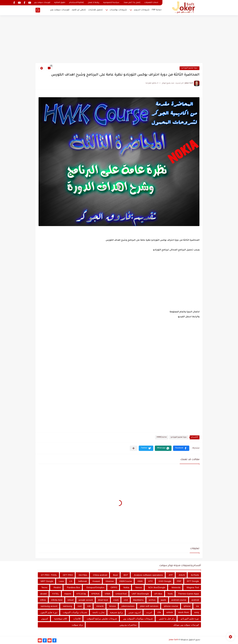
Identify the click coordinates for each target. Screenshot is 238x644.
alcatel (43, 594)
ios (198, 606)
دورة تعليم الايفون (49, 612)
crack (116, 600)
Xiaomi (68, 594)
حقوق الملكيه (60, 3)
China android (100, 575)
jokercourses (128, 606)
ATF (171, 575)
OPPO (114, 587)
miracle (100, 606)
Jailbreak (82, 581)
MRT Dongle (47, 581)
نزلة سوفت (77, 625)
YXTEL (56, 594)
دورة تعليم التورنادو (190, 68)
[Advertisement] (119, 39)
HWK (140, 581)
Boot (115, 575)
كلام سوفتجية (61, 619)
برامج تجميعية (116, 612)
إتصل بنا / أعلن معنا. (132, 3)
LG (71, 581)
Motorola (176, 587)
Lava (61, 581)
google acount (86, 600)
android (195, 600)
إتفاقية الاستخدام (76, 3)
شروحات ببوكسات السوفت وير (138, 619)
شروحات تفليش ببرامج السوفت (102, 619)
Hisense (110, 581)
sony (197, 612)
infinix (43, 600)
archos (152, 600)
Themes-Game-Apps (188, 594)
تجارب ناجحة (99, 612)
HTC (151, 581)
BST (126, 575)
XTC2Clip (81, 594)
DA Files (83, 575)
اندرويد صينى (134, 612)
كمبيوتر (45, 619)
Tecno (44, 587)
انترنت (149, 612)
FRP (179, 581)
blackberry (138, 600)
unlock (169, 612)
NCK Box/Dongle (157, 587)
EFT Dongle (193, 581)
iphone (187, 606)
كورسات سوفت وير (42, 3)
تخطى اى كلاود (79, 10)
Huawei (96, 581)
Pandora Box (74, 587)
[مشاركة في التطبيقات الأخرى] (133, 448)
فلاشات (77, 619)
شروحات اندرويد (142, 10)
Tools (170, 594)
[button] (181, 448)
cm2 (126, 600)
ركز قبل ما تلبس (167, 619)
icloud (71, 600)
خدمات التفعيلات (151, 3)
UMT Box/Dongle (140, 594)
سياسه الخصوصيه (111, 3)
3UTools (195, 575)
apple (163, 600)
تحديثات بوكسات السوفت (75, 612)
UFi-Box (158, 594)
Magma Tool (193, 587)
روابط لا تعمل (93, 3)
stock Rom (184, 612)
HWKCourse (162, 437)
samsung (67, 606)
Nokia (126, 587)
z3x (159, 612)
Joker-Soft (173, 640)
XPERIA (95, 594)
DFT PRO (68, 575)
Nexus (139, 587)
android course (179, 600)
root (80, 606)
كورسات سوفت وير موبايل (186, 625)
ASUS (182, 575)
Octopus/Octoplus (95, 587)
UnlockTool (121, 594)
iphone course (171, 606)
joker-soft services (149, 606)
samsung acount (49, 606)
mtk (89, 606)
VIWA (107, 594)
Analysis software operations (148, 575)
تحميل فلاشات (95, 10)
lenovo (113, 606)
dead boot (103, 600)
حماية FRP (157, 10)
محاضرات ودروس (128, 625)
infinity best (57, 600)
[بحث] (38, 10)
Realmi (57, 587)
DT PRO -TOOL (49, 575)
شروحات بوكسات (118, 10)
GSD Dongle (165, 581)
